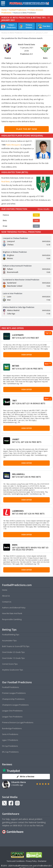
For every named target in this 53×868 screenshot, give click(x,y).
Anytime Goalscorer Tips (13, 670)
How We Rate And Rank (12, 613)
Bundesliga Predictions (12, 728)
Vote (36, 215)
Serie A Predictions (10, 734)
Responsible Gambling (12, 619)
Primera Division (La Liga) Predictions (18, 722)
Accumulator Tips (9, 640)
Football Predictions (17, 10)
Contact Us (7, 602)
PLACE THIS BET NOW (27, 129)
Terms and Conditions (16, 861)
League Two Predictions (12, 717)
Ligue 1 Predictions (10, 740)
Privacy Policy (31, 861)
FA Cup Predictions (10, 746)
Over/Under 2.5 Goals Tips (13, 652)
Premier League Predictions (14, 693)
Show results (43, 209)
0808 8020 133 (20, 825)
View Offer (26, 355)
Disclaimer (42, 861)
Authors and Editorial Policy (14, 608)
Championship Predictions (13, 699)
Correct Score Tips (10, 664)
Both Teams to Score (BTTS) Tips (16, 646)
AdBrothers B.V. (46, 866)
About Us (6, 596)
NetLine (40, 825)
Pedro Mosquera (13, 145)
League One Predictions (12, 711)
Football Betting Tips (11, 635)
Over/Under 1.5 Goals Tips (13, 658)
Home (4, 10)
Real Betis (6, 181)
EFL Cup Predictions (10, 752)
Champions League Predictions (15, 705)
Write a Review (25, 776)
